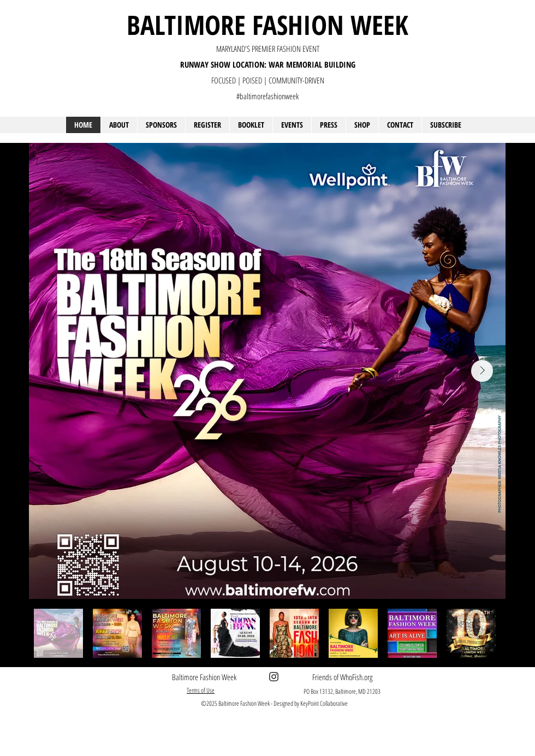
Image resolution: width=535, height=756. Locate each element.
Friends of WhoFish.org (342, 677)
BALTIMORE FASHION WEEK (267, 25)
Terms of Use (201, 690)
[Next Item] (482, 371)
